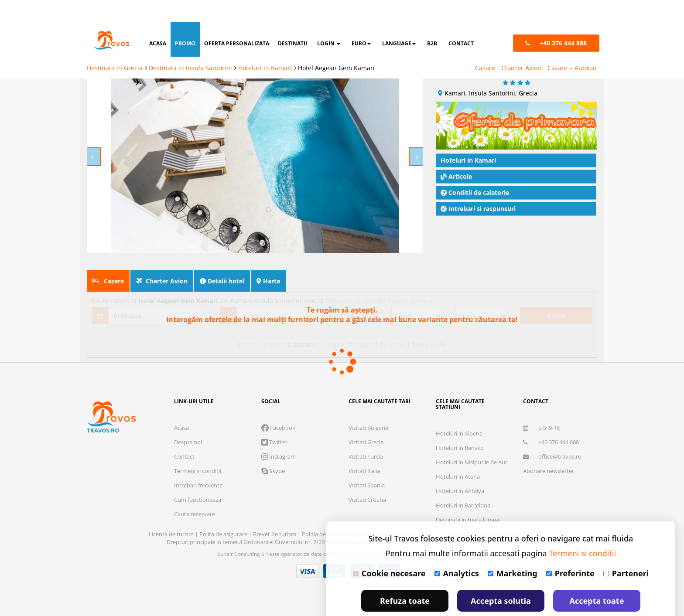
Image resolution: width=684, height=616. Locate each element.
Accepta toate (597, 579)
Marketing (513, 551)
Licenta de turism (172, 516)
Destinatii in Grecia (115, 46)
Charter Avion (521, 46)
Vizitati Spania (367, 467)
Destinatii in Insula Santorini (190, 46)
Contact (184, 438)
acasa (158, 22)
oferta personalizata (237, 22)
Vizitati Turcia (366, 438)
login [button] (329, 22)
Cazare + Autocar (572, 46)
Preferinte (570, 551)
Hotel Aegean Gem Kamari (336, 46)
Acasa (181, 409)
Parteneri (626, 551)
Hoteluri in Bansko (460, 429)
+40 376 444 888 (551, 424)
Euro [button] (361, 22)
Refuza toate (405, 579)
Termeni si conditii (198, 453)
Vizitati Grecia (366, 424)
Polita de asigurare (224, 516)
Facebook (278, 409)
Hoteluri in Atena (458, 458)
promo (185, 22)
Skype (273, 453)
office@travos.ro (552, 438)
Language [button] (399, 22)
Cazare (485, 46)
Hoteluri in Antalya (460, 473)
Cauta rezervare (195, 496)
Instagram (279, 438)
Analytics (457, 551)
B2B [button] (432, 22)
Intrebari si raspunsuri (478, 190)
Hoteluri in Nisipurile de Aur (472, 444)
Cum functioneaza (198, 481)
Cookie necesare (389, 551)
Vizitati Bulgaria (368, 409)
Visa (308, 553)
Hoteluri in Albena (459, 415)
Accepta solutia (501, 579)
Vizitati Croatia (367, 481)
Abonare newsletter (549, 453)
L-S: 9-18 (541, 409)
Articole (456, 158)
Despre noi (188, 424)
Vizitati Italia (364, 453)
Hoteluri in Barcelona (463, 487)
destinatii (292, 22)
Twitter (274, 424)
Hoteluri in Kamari (265, 46)
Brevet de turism (275, 516)
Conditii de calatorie (475, 174)
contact (461, 22)
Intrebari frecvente (198, 467)
